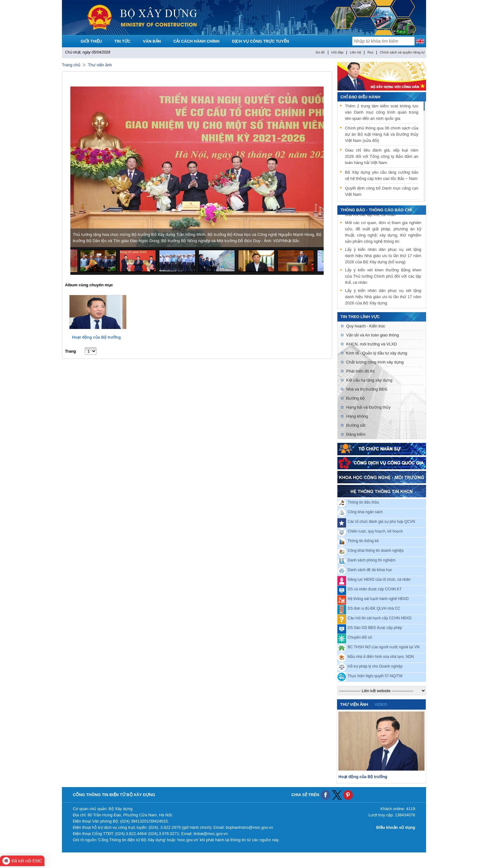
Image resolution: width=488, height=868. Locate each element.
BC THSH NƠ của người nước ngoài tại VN (384, 647)
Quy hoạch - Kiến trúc (366, 326)
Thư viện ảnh (100, 65)
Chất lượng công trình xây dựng (375, 362)
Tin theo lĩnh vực (360, 317)
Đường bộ (355, 398)
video (381, 704)
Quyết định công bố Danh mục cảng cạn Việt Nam (382, 191)
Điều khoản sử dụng (396, 827)
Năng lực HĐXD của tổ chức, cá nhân (379, 579)
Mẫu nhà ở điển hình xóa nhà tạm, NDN (381, 657)
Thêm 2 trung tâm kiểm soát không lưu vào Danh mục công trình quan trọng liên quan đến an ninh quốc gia (382, 112)
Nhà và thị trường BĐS (367, 389)
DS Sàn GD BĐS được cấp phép (375, 628)
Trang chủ (71, 65)
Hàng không (357, 416)
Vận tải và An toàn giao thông (372, 335)
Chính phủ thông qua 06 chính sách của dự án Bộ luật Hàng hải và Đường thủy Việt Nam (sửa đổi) (382, 134)
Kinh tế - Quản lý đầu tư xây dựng (377, 353)
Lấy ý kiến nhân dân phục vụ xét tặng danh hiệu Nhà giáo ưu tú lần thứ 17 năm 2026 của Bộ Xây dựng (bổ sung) (383, 258)
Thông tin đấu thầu (363, 502)
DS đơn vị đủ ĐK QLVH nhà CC (374, 608)
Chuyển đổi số (360, 637)
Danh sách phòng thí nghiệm (372, 560)
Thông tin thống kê (363, 541)
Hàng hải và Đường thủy (368, 407)
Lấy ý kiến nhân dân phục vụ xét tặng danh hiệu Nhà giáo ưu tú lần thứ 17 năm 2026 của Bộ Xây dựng (383, 299)
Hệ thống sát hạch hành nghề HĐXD (378, 599)
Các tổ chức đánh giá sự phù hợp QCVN (381, 522)
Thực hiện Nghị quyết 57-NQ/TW (375, 676)
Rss (371, 52)
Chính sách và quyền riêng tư (402, 52)
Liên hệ (355, 52)
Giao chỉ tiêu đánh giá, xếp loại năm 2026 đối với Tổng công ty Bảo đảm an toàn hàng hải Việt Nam (382, 156)
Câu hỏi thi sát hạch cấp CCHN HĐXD (380, 618)
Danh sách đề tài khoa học (370, 570)
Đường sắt (356, 425)
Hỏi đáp (338, 52)
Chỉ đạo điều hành (360, 97)
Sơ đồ (320, 52)
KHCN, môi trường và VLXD (371, 344)
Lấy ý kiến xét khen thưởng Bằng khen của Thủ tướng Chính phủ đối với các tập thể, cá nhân (383, 278)
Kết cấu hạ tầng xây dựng (369, 380)
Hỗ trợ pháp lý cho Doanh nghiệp (375, 666)
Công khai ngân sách (365, 512)
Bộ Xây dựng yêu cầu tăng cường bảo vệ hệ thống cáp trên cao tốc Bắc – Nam (382, 175)
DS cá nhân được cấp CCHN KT (375, 589)
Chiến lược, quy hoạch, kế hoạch (375, 531)
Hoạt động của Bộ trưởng (96, 337)
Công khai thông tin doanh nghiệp (376, 551)
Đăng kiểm (356, 434)
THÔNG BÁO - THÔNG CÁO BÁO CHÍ (376, 210)
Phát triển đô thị (360, 371)
